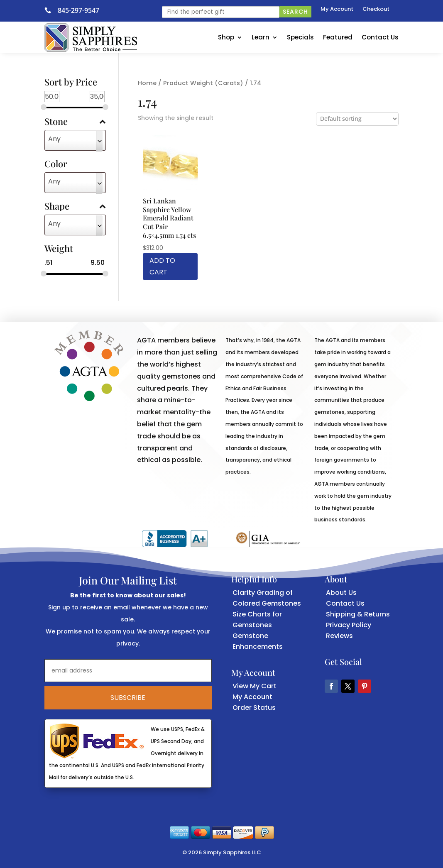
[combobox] (75, 140)
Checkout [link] (376, 10)
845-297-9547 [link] (78, 10)
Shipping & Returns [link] (358, 614)
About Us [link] (341, 593)
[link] (51, 10)
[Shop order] (357, 119)
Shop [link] (226, 37)
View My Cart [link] (255, 686)
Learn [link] (261, 37)
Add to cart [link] (162, 266)
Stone (75, 122)
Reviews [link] (339, 636)
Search (295, 12)
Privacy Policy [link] (349, 625)
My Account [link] (337, 10)
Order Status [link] (254, 708)
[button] (331, 686)
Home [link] (147, 83)
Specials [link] (300, 37)
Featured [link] (338, 37)
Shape (75, 207)
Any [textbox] (54, 139)
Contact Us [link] (380, 37)
